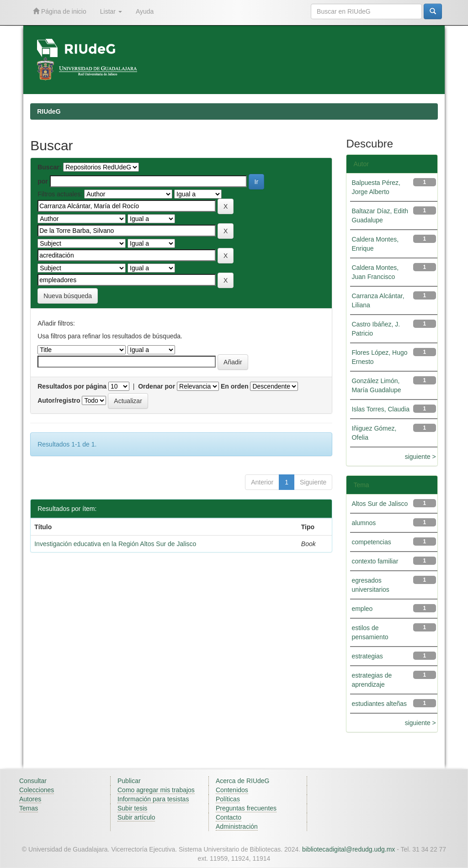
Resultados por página (72, 386)
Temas (29, 808)
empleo (362, 609)
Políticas (228, 799)
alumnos (364, 523)
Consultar (33, 781)
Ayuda (145, 11)
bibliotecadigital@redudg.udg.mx (348, 849)
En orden (235, 386)
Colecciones (37, 790)
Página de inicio (60, 11)
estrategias (367, 656)
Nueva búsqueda (68, 296)
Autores (30, 799)
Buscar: (49, 167)
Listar (111, 11)
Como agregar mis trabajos (156, 790)
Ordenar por (157, 386)
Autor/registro (59, 400)
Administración (237, 826)
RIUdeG (49, 111)
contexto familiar (375, 561)
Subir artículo (136, 817)
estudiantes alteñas (379, 704)
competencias (371, 542)
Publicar (129, 781)
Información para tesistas (153, 799)
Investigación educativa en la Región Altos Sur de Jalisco (115, 544)
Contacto (229, 817)
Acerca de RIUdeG (243, 781)
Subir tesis (132, 808)
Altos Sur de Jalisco (380, 504)
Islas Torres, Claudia (380, 409)
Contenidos (232, 790)
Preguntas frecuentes (246, 808)
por (43, 181)
